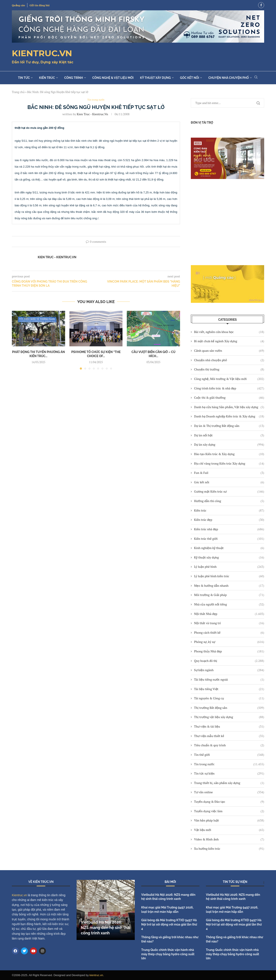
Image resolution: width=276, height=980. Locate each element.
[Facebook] (261, 5)
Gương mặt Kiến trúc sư (229, 492)
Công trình (74, 78)
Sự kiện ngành (229, 670)
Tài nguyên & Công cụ (229, 698)
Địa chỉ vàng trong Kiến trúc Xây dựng (229, 464)
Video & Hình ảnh (229, 839)
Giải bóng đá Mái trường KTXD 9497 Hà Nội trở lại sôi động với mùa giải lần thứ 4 (169, 924)
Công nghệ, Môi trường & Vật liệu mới (229, 379)
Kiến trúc (47, 78)
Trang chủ (18, 92)
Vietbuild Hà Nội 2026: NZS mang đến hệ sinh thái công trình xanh (106, 928)
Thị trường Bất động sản (229, 708)
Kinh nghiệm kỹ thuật (229, 548)
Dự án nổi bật (229, 435)
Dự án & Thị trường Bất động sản (229, 426)
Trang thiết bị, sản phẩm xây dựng (229, 783)
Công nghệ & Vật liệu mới (113, 78)
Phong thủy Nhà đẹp (229, 651)
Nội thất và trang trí (229, 623)
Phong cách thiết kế (229, 633)
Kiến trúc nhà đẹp (229, 529)
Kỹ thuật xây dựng (155, 78)
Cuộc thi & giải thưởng (229, 398)
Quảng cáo (18, 5)
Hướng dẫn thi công (229, 501)
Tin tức (24, 78)
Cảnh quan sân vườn (229, 351)
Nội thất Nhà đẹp (229, 614)
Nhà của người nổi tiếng (229, 604)
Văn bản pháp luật (229, 820)
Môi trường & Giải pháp (229, 595)
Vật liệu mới (229, 830)
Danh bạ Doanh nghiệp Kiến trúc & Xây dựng (229, 416)
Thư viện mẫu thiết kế (229, 736)
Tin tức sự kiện (229, 773)
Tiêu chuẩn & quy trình (229, 745)
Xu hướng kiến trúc (229, 849)
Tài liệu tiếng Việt (229, 689)
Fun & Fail (229, 473)
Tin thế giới (229, 755)
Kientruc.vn (19, 895)
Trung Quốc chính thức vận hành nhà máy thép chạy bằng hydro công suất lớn (168, 954)
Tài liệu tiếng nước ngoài (229, 680)
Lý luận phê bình (229, 567)
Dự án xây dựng (229, 445)
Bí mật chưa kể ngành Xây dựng (229, 341)
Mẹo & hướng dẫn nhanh (229, 586)
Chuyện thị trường (229, 369)
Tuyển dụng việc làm (229, 811)
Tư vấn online (229, 792)
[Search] (256, 78)
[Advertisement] (227, 222)
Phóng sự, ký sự (229, 642)
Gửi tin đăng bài (40, 5)
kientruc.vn (96, 975)
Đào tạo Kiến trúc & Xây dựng (229, 454)
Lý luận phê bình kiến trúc (229, 576)
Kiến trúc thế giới (229, 539)
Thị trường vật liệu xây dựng (229, 717)
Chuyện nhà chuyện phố (229, 78)
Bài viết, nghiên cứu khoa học (229, 332)
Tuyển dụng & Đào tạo (229, 802)
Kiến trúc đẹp (229, 520)
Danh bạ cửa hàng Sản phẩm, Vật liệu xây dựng (229, 407)
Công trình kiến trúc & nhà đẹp (229, 388)
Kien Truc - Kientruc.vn (92, 114)
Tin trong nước (229, 764)
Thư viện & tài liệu (229, 726)
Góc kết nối (190, 78)
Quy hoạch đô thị (229, 661)
